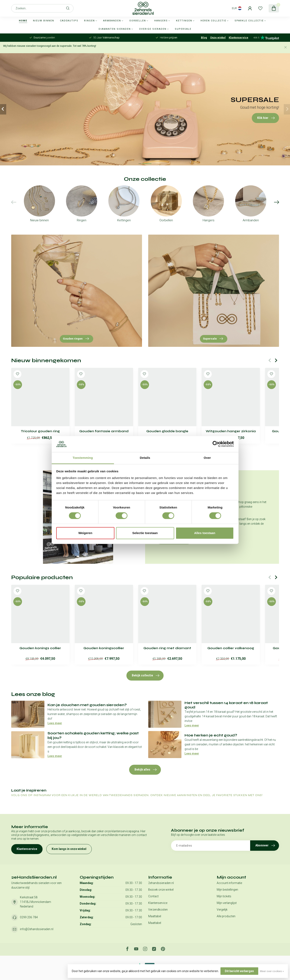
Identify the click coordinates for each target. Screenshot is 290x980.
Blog (204, 38)
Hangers (161, 21)
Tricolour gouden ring (40, 431)
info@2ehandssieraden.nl (37, 929)
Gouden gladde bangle (167, 431)
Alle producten (226, 916)
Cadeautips (69, 21)
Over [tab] (207, 458)
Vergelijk (222, 910)
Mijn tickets (224, 896)
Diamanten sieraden (115, 29)
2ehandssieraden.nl (161, 883)
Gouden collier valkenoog (231, 648)
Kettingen (184, 21)
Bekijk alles (146, 770)
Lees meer (55, 723)
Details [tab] (145, 458)
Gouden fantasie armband (104, 431)
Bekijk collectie (146, 676)
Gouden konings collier (40, 648)
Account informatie (229, 883)
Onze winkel (218, 38)
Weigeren (85, 533)
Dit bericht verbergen (239, 971)
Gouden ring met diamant (167, 648)
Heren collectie (213, 21)
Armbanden (112, 21)
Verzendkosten (158, 910)
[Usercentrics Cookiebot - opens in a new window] (216, 444)
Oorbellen (138, 21)
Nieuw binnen (44, 21)
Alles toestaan (205, 533)
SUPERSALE (183, 29)
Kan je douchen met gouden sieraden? (87, 705)
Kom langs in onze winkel (69, 849)
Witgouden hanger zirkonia (231, 431)
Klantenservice (239, 38)
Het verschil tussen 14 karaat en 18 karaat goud (226, 705)
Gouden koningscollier (104, 648)
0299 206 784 (29, 917)
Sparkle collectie (249, 21)
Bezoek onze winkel (161, 890)
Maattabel (155, 916)
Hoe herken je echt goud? (211, 735)
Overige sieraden (153, 29)
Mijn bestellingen (227, 890)
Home (23, 21)
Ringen (89, 21)
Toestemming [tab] (83, 458)
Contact (153, 896)
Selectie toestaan (145, 533)
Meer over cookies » (272, 971)
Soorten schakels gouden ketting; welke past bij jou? (93, 735)
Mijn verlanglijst (227, 903)
